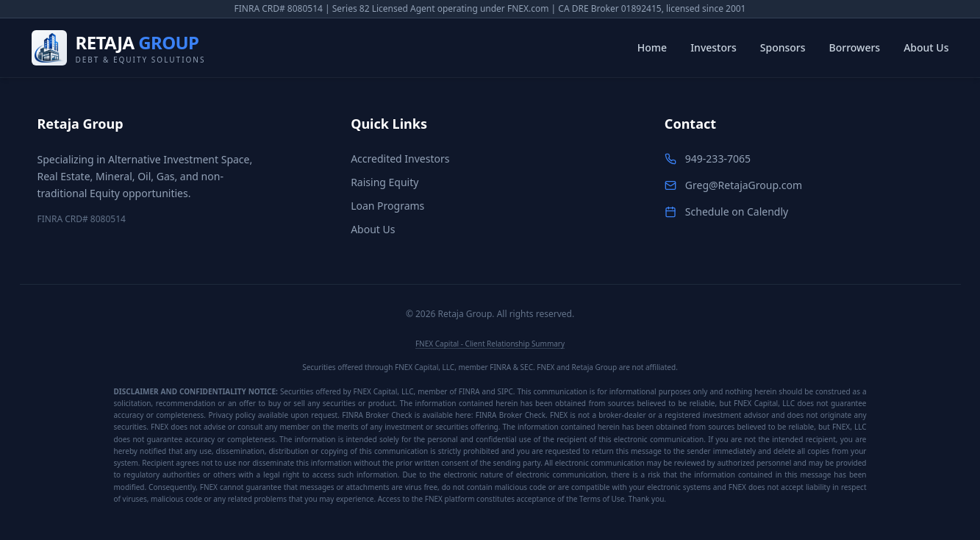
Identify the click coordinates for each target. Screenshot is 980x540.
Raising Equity (385, 182)
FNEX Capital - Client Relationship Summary (490, 344)
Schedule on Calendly (737, 212)
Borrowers (855, 47)
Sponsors (783, 47)
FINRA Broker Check (511, 415)
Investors (713, 47)
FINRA (500, 367)
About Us (926, 47)
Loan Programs (387, 206)
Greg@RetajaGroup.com (744, 185)
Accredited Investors (400, 159)
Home (652, 47)
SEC (527, 367)
